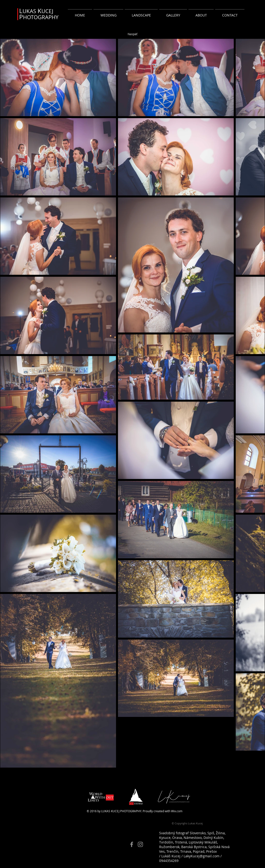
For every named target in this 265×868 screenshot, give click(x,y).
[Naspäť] (132, 34)
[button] (108, 13)
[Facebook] (132, 844)
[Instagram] (140, 844)
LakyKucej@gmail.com (202, 856)
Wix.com (177, 811)
